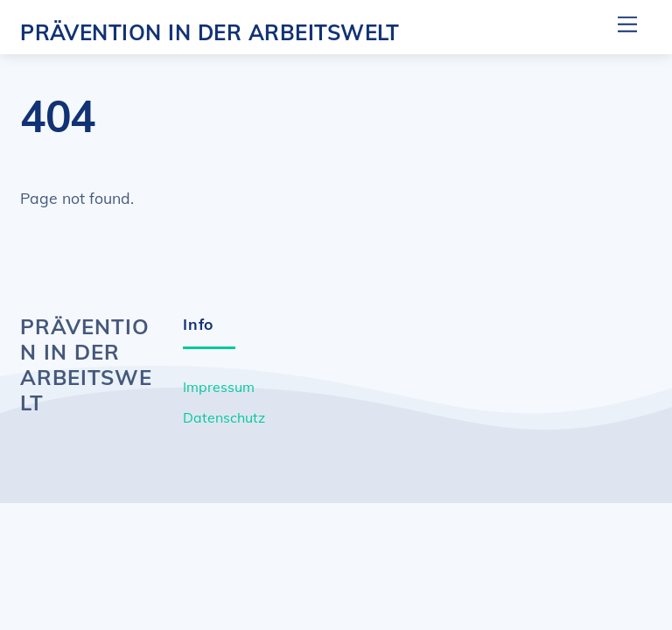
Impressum (219, 387)
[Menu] (627, 24)
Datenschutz (224, 417)
